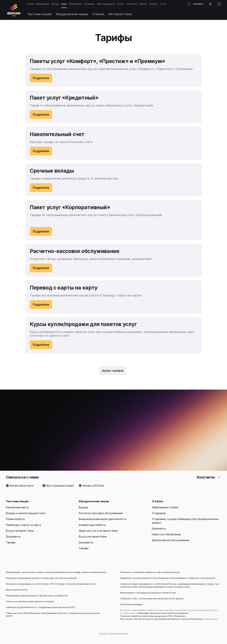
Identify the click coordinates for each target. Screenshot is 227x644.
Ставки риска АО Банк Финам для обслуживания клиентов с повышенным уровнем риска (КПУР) (53, 615)
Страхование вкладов (131, 604)
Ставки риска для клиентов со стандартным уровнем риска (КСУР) (40, 607)
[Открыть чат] (189, 4)
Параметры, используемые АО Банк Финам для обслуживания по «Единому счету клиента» (168, 578)
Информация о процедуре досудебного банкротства (148, 594)
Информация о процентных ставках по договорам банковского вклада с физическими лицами (56, 572)
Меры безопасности (17, 590)
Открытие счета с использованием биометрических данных (152, 599)
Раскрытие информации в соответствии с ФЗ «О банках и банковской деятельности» (51, 584)
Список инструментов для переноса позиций (30, 601)
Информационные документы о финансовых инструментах (37, 596)
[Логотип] (14, 10)
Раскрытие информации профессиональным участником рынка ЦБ (41, 578)
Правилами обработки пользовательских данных (163, 613)
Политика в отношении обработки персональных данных (150, 572)
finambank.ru (197, 619)
